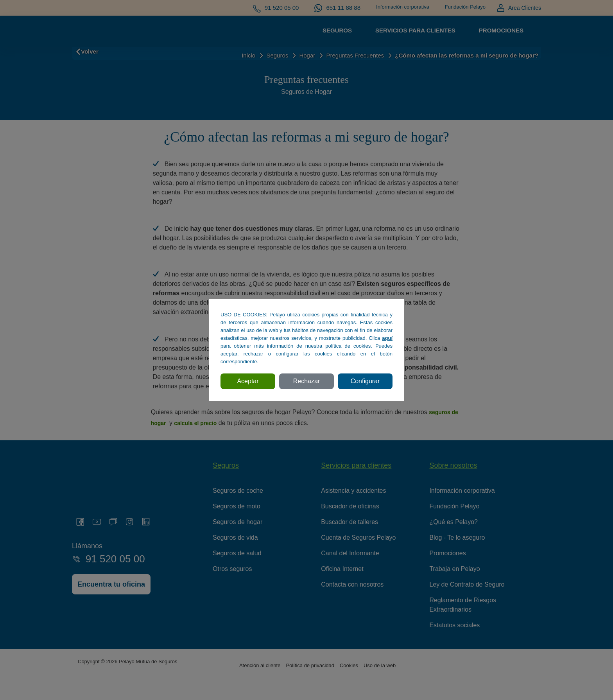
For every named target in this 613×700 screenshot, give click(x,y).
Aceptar (248, 381)
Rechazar (306, 381)
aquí (387, 338)
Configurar (365, 381)
